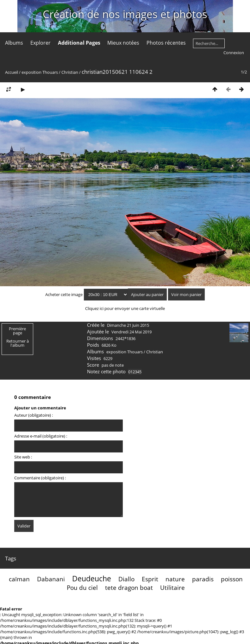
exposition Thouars (40, 72)
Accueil (12, 72)
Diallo (126, 579)
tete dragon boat (129, 587)
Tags (11, 558)
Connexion (234, 53)
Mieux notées (123, 43)
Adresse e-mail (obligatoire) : (41, 436)
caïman (19, 579)
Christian (70, 72)
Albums (14, 43)
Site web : (23, 457)
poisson (232, 579)
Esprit (150, 579)
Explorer (41, 43)
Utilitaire (172, 587)
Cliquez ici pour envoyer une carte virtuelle (125, 308)
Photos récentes (166, 43)
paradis (203, 579)
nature (175, 579)
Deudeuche (92, 578)
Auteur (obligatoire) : (34, 415)
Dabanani (51, 579)
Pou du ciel (82, 587)
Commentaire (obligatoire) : (40, 478)
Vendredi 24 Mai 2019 (131, 332)
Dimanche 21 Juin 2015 (128, 325)
